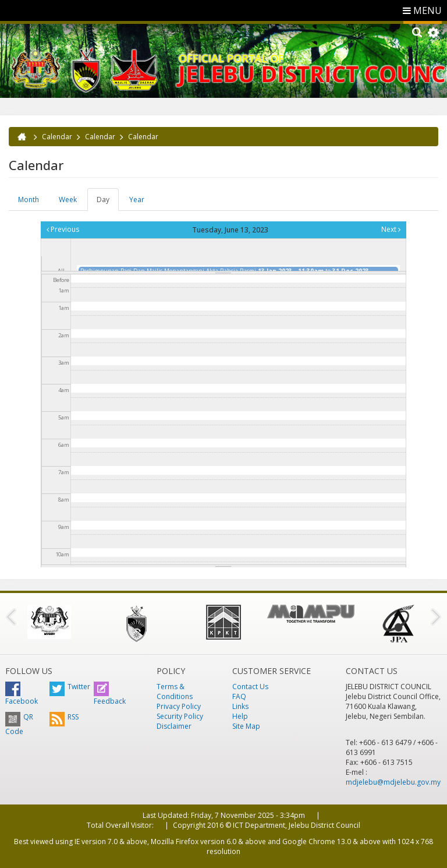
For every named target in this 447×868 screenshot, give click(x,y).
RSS (64, 717)
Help (240, 716)
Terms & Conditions (175, 691)
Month (29, 200)
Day (108, 203)
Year (137, 200)
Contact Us (250, 687)
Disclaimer (174, 726)
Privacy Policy (179, 706)
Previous (63, 229)
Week (68, 200)
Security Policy (180, 716)
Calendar (57, 137)
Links (240, 706)
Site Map (246, 726)
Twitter (70, 687)
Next (391, 229)
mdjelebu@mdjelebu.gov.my (393, 782)
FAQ (239, 696)
